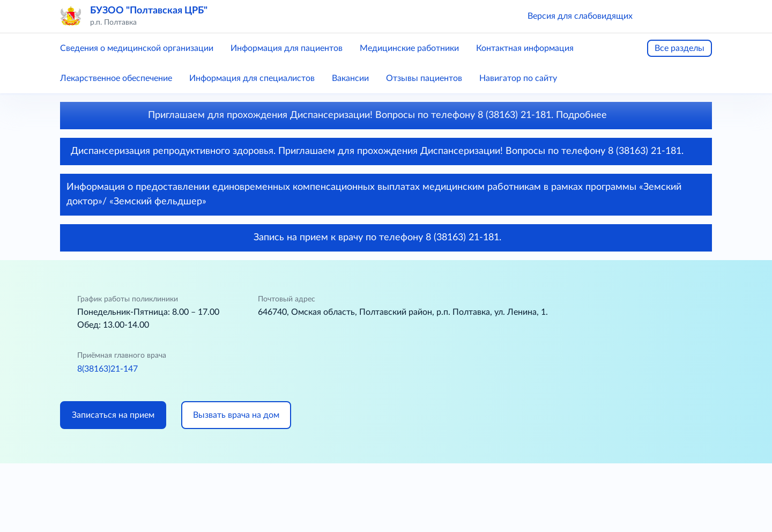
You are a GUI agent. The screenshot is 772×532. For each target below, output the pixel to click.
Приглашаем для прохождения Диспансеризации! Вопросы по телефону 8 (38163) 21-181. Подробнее (386, 115)
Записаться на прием (113, 415)
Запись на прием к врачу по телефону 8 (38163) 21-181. (386, 238)
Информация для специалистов (252, 78)
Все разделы (680, 48)
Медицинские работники (409, 48)
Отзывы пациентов (424, 78)
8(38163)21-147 (107, 369)
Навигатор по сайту (518, 78)
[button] (656, 16)
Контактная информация (525, 48)
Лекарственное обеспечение (116, 78)
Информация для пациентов (287, 48)
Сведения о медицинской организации (137, 48)
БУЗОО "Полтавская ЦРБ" (149, 11)
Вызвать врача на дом (236, 415)
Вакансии (350, 78)
